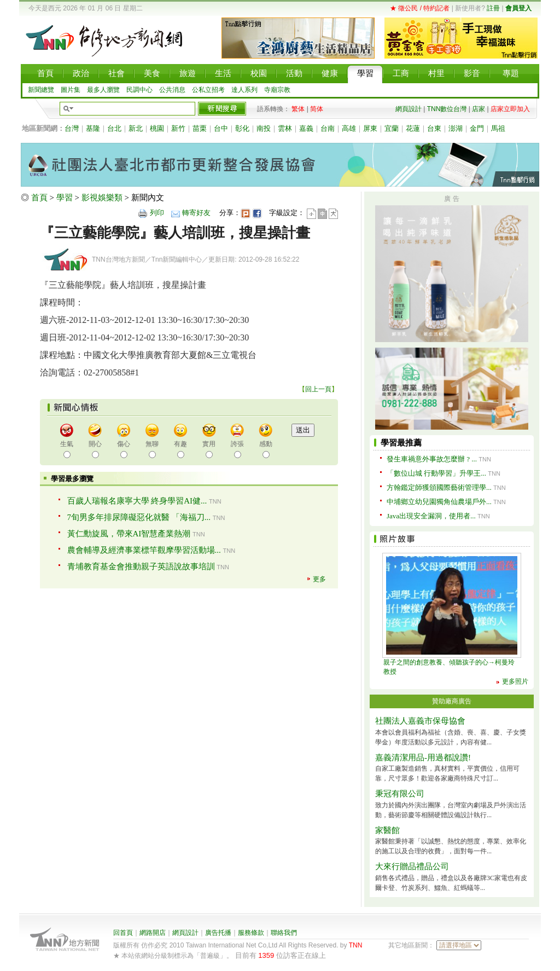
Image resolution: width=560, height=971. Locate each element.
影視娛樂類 (102, 198)
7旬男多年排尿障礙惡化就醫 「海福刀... (139, 517)
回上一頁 (318, 389)
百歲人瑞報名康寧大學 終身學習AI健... (137, 501)
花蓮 (413, 128)
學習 (65, 198)
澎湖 (456, 128)
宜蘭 (392, 128)
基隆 (93, 128)
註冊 (493, 8)
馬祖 (498, 128)
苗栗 (200, 128)
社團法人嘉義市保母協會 (420, 721)
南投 (264, 128)
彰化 (242, 128)
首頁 (39, 198)
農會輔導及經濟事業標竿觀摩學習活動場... (144, 550)
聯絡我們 (284, 933)
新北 (136, 128)
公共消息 (172, 90)
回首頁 (123, 933)
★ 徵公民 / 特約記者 (420, 8)
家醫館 (387, 830)
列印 (157, 213)
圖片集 (71, 90)
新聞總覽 (41, 90)
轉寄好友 (196, 213)
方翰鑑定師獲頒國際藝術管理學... (439, 487)
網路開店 (153, 933)
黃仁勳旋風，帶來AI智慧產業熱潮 (129, 534)
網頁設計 (409, 109)
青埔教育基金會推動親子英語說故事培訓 (141, 567)
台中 (221, 128)
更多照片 (515, 681)
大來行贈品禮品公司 (412, 866)
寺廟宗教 (277, 90)
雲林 (285, 128)
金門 (477, 128)
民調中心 (139, 90)
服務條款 (251, 933)
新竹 (178, 128)
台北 (114, 128)
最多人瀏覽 (103, 90)
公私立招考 (208, 90)
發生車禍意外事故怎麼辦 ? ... (432, 459)
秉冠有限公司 (400, 794)
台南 (328, 128)
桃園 (157, 128)
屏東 (370, 128)
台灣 (72, 128)
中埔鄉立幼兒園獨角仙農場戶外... (439, 502)
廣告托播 (218, 933)
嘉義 (306, 128)
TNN (356, 945)
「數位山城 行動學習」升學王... (436, 473)
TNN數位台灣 (447, 109)
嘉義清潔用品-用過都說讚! (423, 758)
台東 (434, 128)
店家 (479, 109)
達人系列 (244, 90)
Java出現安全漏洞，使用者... (431, 516)
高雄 (349, 128)
